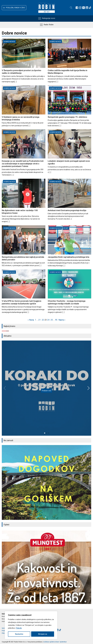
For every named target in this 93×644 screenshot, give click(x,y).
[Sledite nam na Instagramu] (80, 8)
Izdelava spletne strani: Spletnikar (55, 642)
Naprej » (62, 320)
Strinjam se (43, 634)
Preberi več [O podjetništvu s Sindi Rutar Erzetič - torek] (46, 391)
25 (52, 320)
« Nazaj (31, 320)
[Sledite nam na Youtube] (87, 8)
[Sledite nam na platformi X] (84, 8)
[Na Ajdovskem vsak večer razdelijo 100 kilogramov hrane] (24, 201)
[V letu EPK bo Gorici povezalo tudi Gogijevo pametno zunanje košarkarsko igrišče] (24, 291)
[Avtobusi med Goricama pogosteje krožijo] (70, 200)
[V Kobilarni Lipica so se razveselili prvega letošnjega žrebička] (24, 106)
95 (56, 320)
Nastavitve (19, 634)
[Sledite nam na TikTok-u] (90, 8)
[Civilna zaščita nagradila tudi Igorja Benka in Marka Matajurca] (70, 61)
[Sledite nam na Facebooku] (77, 8)
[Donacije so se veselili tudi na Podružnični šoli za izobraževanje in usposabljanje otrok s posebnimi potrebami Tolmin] (24, 153)
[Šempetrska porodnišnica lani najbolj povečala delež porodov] (24, 246)
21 (40, 320)
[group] (46, 482)
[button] (14, 8)
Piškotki (19, 628)
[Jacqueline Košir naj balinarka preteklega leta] (70, 246)
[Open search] (71, 8)
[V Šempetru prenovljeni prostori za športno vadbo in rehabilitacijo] (24, 61)
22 (43, 320)
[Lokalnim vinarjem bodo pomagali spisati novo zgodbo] (70, 151)
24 (48, 320)
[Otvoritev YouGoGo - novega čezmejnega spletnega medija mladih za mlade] (70, 291)
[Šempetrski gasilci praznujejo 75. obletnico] (70, 106)
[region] (31, 625)
